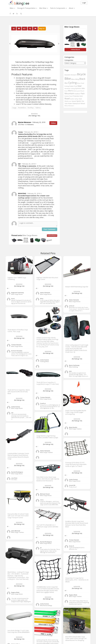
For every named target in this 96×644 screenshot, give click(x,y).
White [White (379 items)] (66, 106)
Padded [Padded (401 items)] (67, 96)
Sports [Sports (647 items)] (79, 101)
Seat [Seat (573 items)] (80, 99)
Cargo (14, 108)
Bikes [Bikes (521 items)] (73, 79)
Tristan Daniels (16, 345)
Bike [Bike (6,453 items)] (68, 78)
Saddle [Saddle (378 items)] (72, 99)
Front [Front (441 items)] (75, 86)
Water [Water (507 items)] (70, 104)
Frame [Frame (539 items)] (71, 86)
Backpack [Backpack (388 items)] (74, 75)
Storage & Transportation (27, 8)
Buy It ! (42, 29)
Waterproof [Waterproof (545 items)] (76, 103)
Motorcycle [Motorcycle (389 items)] (77, 91)
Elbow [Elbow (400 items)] (79, 83)
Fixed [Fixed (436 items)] (82, 83)
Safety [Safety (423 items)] (76, 99)
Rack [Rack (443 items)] (81, 96)
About (72, 8)
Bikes (12, 8)
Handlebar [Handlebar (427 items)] (68, 88)
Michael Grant (45, 494)
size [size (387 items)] (70, 101)
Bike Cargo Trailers (75, 429)
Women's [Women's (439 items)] (71, 106)
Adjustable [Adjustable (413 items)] (68, 75)
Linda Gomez (45, 360)
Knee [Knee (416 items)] (66, 91)
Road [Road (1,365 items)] (67, 99)
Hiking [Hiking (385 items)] (73, 88)
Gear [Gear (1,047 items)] (80, 86)
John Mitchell (16, 531)
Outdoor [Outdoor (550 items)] (77, 94)
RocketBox (22, 108)
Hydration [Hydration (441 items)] (78, 88)
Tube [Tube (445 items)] (66, 103)
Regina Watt (15, 592)
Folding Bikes (45, 361)
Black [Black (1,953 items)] (82, 79)
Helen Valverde (45, 293)
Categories (69, 60)
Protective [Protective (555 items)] (76, 96)
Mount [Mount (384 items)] (82, 91)
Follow (53, 123)
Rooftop (31, 108)
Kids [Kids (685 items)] (83, 88)
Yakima (38, 108)
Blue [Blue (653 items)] (66, 83)
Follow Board (52, 236)
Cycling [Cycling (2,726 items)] (72, 83)
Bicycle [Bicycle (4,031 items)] (81, 74)
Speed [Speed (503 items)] (74, 101)
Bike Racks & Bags (46, 605)
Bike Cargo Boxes (30, 235)
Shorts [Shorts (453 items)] (67, 101)
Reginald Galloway (17, 293)
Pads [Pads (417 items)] (71, 96)
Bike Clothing (73, 367)
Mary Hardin (73, 427)
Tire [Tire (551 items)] (83, 101)
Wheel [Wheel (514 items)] (83, 104)
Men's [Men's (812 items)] (70, 91)
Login (84, 3)
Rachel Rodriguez (17, 472)
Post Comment (50, 229)
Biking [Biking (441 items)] (77, 79)
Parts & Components (58, 8)
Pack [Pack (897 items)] (83, 94)
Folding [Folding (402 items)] (67, 86)
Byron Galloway (74, 365)
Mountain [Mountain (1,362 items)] (69, 93)
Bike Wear (44, 8)
